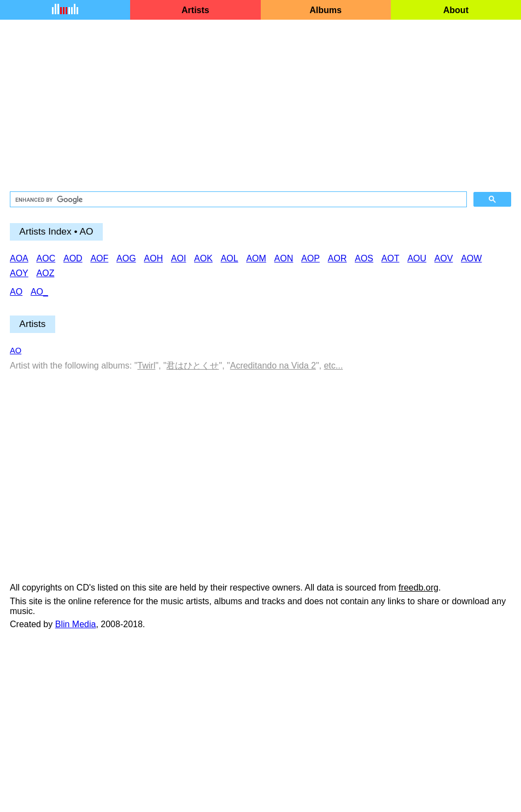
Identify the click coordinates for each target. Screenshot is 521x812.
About (456, 10)
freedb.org (418, 588)
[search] (237, 200)
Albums (326, 10)
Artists (195, 10)
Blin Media (76, 624)
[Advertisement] (260, 106)
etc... (333, 366)
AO (16, 350)
